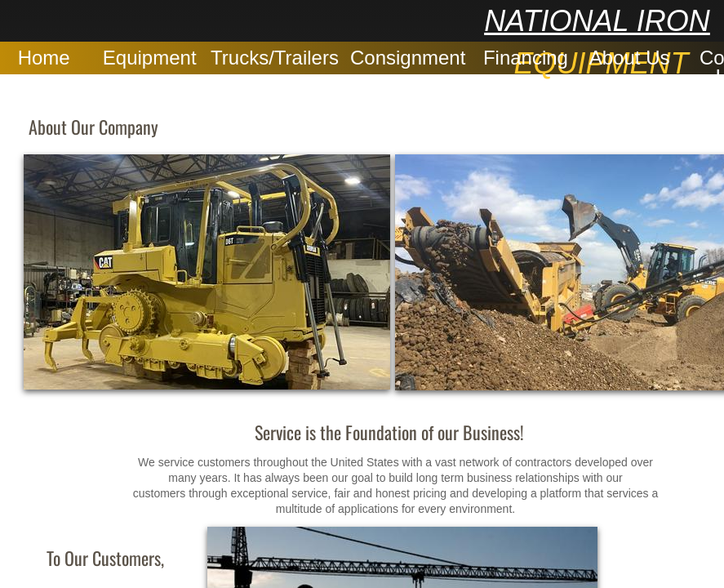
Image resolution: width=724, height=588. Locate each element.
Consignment (408, 58)
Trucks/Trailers (275, 58)
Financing (526, 58)
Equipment (150, 58)
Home (44, 58)
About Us (630, 58)
